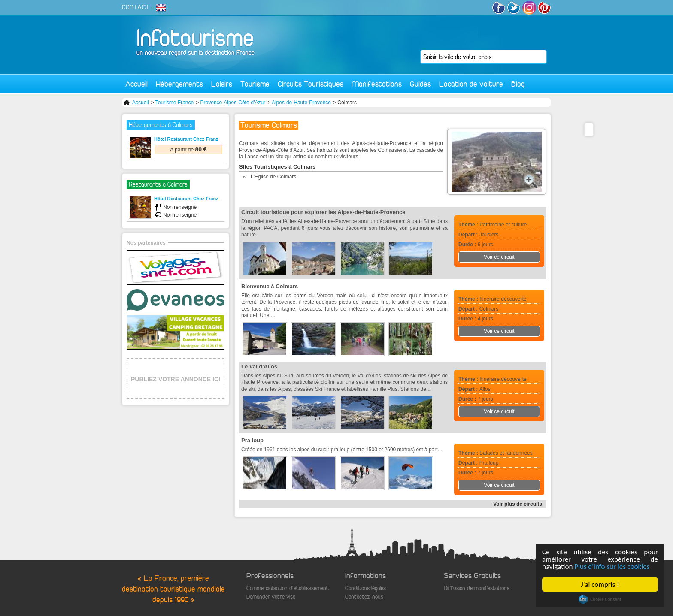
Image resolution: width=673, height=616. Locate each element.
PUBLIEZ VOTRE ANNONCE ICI (176, 379)
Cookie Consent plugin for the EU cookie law (600, 599)
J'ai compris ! (600, 584)
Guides (420, 84)
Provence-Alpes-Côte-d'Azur (233, 103)
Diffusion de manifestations (477, 588)
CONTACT (136, 7)
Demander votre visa (271, 597)
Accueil (136, 84)
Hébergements (179, 84)
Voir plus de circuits (518, 504)
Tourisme (255, 84)
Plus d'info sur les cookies (612, 566)
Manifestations (377, 84)
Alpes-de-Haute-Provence (301, 103)
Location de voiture (471, 84)
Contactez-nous (364, 597)
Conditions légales (365, 588)
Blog (518, 84)
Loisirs (222, 84)
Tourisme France (174, 103)
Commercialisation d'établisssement (288, 588)
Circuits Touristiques (311, 84)
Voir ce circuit (499, 257)
